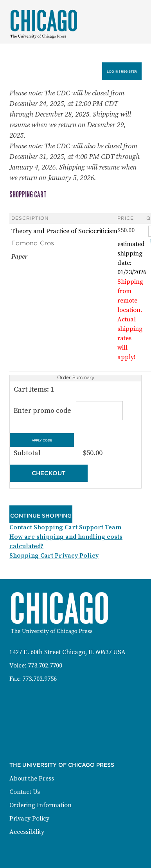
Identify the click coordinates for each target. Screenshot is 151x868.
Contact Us (25, 792)
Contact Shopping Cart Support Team (65, 527)
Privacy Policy (29, 819)
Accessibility (27, 832)
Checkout (49, 473)
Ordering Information (40, 805)
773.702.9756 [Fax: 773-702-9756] (40, 679)
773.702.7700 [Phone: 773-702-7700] (45, 666)
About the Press (32, 779)
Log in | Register (122, 71)
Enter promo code (67, 411)
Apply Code (42, 440)
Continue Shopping (41, 516)
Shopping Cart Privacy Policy (54, 556)
